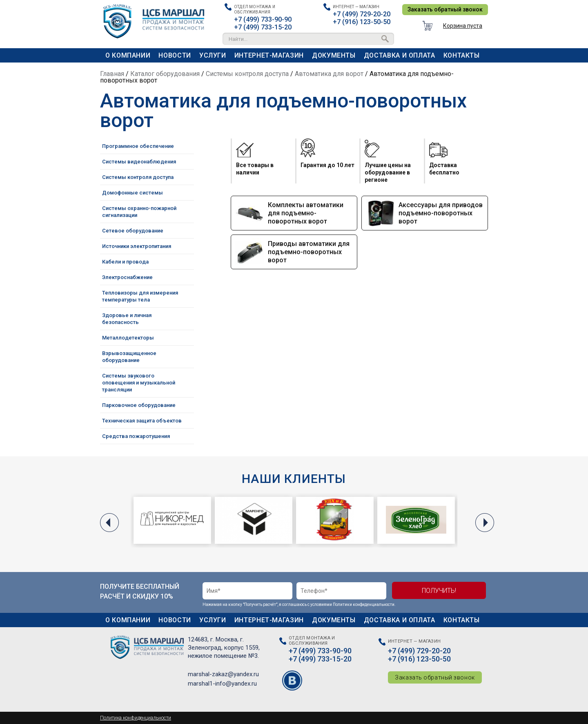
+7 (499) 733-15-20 (263, 27)
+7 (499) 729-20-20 (362, 14)
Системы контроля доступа (247, 74)
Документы (334, 55)
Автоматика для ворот (329, 74)
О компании (128, 55)
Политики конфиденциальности (364, 604)
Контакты (462, 55)
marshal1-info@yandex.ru (222, 684)
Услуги (213, 55)
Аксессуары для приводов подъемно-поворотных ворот (441, 213)
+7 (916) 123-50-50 (362, 22)
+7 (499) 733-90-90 (263, 19)
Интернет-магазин (269, 55)
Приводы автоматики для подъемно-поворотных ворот (309, 252)
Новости (175, 55)
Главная (112, 74)
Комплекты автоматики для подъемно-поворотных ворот (306, 213)
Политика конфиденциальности (136, 718)
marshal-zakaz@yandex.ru (223, 674)
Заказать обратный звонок (445, 9)
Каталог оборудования (165, 74)
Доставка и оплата (400, 55)
